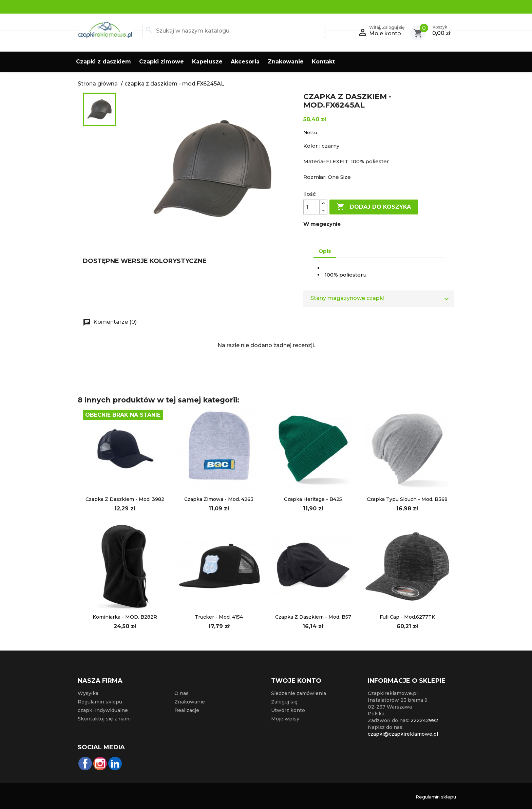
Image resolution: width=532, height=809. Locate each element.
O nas (182, 693)
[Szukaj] (234, 31)
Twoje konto (296, 681)
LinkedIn (115, 764)
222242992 (424, 720)
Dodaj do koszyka (374, 207)
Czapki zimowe (161, 62)
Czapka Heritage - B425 (313, 499)
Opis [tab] (325, 251)
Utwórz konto (288, 710)
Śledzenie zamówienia (299, 693)
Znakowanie (286, 62)
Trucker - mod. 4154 (219, 617)
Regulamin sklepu (100, 702)
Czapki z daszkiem (103, 62)
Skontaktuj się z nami (104, 719)
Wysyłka (88, 693)
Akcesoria (245, 62)
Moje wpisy (285, 719)
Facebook (85, 764)
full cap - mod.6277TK (407, 617)
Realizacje (187, 710)
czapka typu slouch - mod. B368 (407, 499)
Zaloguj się (284, 702)
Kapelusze (207, 62)
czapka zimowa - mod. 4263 (219, 499)
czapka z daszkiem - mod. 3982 (125, 499)
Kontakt (323, 62)
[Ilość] (311, 207)
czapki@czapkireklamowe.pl (403, 734)
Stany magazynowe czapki (382, 298)
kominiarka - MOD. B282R (125, 617)
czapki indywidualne (103, 710)
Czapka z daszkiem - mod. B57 (313, 617)
